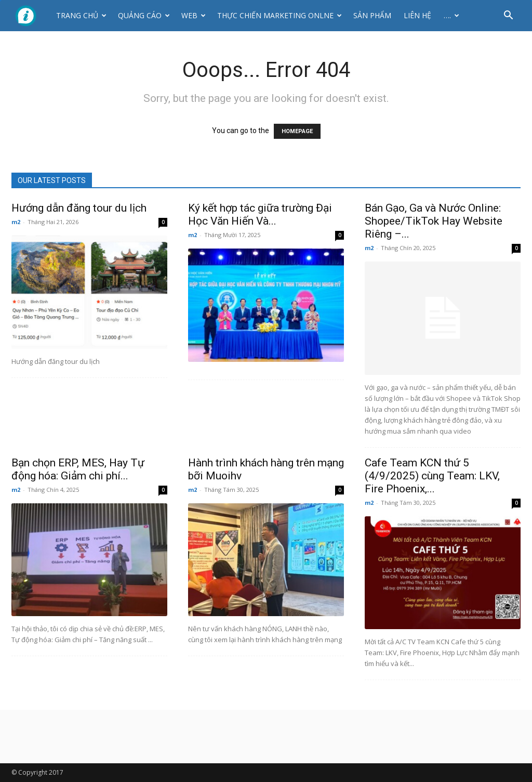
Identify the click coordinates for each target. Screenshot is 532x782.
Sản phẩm (372, 15)
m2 (16, 222)
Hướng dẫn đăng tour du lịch (79, 208)
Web (194, 15)
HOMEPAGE (297, 131)
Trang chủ (81, 15)
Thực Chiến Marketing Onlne (280, 15)
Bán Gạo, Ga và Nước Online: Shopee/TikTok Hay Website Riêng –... (434, 221)
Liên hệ (417, 15)
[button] (508, 16)
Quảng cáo (144, 15)
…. (451, 15)
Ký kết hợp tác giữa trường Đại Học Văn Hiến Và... (260, 214)
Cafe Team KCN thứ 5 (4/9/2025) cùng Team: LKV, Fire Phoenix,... (432, 476)
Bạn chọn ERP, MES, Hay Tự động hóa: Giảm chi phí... (78, 469)
